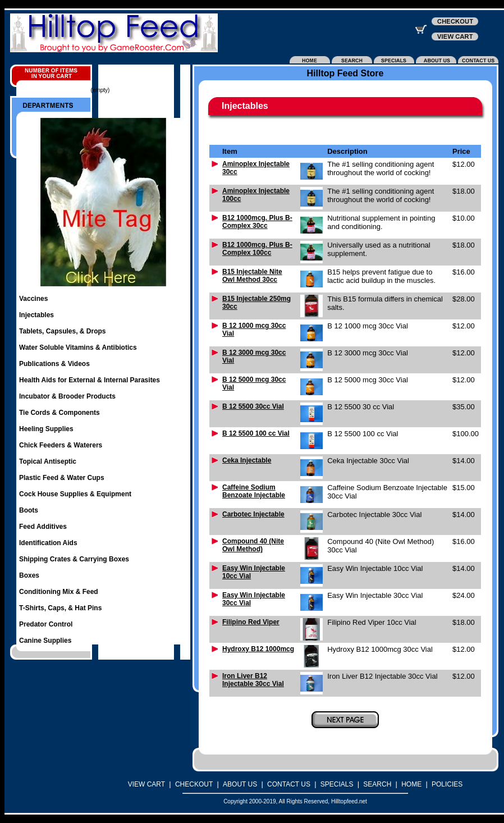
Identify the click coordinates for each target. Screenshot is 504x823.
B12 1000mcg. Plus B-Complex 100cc (257, 249)
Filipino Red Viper (251, 622)
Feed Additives (43, 527)
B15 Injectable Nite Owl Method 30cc (252, 276)
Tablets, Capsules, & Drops (62, 331)
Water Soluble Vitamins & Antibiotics (78, 348)
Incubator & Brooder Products (67, 396)
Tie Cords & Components (59, 413)
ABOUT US (240, 784)
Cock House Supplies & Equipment (75, 494)
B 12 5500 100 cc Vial (256, 433)
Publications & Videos (54, 364)
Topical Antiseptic (48, 461)
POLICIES (447, 784)
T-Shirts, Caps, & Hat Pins (60, 608)
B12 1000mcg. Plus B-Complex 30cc (257, 222)
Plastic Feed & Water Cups (62, 478)
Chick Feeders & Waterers (61, 445)
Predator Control (46, 624)
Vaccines (33, 299)
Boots (29, 510)
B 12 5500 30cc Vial (253, 406)
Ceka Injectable (247, 460)
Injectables (36, 315)
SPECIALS (337, 784)
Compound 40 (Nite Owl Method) (253, 545)
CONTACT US (289, 784)
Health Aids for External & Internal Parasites (90, 380)
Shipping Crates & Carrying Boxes (74, 559)
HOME (411, 784)
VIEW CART (146, 784)
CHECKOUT (194, 784)
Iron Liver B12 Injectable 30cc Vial (253, 680)
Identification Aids (48, 543)
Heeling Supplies (46, 429)
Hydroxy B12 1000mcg (258, 649)
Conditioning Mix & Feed (59, 592)
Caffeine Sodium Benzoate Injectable (254, 491)
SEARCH (377, 784)
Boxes (29, 575)
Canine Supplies (45, 641)
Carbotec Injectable (253, 514)
